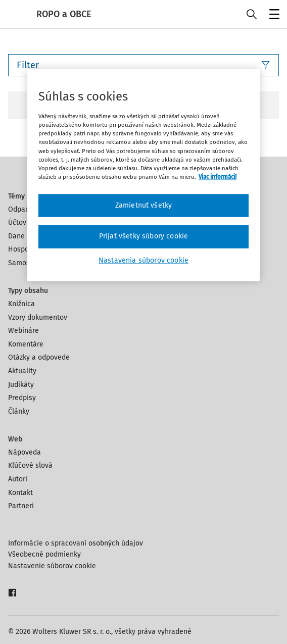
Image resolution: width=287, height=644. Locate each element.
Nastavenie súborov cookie (52, 566)
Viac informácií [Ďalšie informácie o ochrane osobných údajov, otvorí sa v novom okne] (218, 177)
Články (19, 411)
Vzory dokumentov (38, 317)
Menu (273, 15)
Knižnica (21, 304)
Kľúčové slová (30, 465)
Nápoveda (25, 452)
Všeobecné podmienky (44, 554)
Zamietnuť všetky (144, 205)
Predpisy (22, 398)
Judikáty (21, 385)
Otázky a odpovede (39, 357)
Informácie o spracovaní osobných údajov (76, 543)
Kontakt (20, 493)
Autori (18, 479)
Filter (143, 65)
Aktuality (22, 371)
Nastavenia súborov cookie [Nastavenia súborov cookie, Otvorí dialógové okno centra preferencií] (143, 260)
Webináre (23, 331)
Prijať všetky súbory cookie (143, 237)
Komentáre (26, 344)
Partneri (21, 506)
